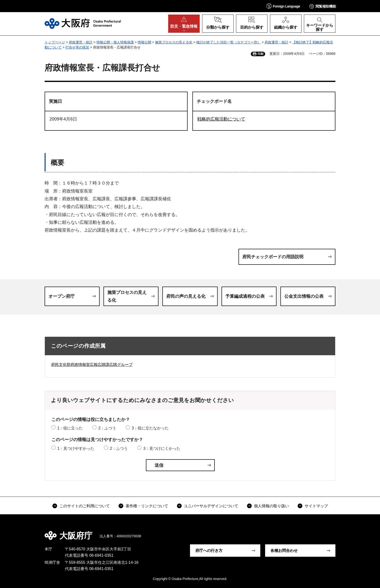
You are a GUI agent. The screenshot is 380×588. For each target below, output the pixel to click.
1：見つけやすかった (76, 448)
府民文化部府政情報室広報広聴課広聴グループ (92, 365)
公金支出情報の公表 (304, 296)
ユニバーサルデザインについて (211, 506)
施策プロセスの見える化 (174, 42)
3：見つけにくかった (162, 448)
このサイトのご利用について (85, 506)
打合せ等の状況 (77, 47)
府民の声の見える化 (186, 296)
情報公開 (144, 42)
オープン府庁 (62, 296)
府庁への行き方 (209, 551)
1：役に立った (70, 428)
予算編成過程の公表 (245, 296)
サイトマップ (316, 506)
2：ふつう (107, 428)
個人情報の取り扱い (271, 506)
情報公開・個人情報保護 (115, 42)
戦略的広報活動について (221, 119)
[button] (283, 6)
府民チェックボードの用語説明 (273, 257)
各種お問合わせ (284, 551)
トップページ (55, 42)
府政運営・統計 (81, 42)
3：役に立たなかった (150, 428)
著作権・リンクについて (147, 506)
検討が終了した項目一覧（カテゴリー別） (229, 42)
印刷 (261, 54)
